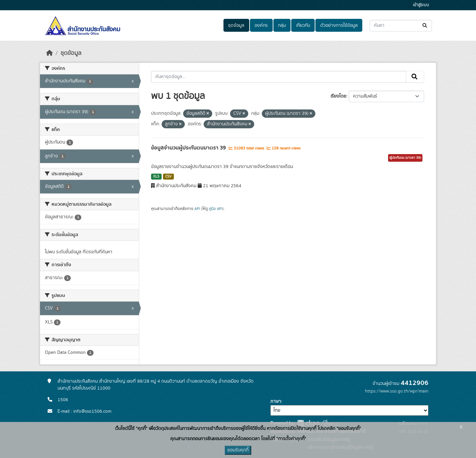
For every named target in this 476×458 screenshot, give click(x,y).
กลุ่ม (282, 25)
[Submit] (425, 26)
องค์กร (261, 25)
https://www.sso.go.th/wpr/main (397, 391)
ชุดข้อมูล (236, 25)
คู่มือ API (216, 209)
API (197, 209)
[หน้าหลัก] (50, 53)
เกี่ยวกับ (303, 25)
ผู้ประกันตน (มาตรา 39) (405, 158)
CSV (168, 177)
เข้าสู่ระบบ (421, 5)
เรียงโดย (338, 96)
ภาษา (276, 401)
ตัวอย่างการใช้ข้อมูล (339, 25)
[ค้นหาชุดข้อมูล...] (401, 26)
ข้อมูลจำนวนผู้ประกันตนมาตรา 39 (189, 148)
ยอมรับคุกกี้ (238, 450)
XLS (156, 177)
